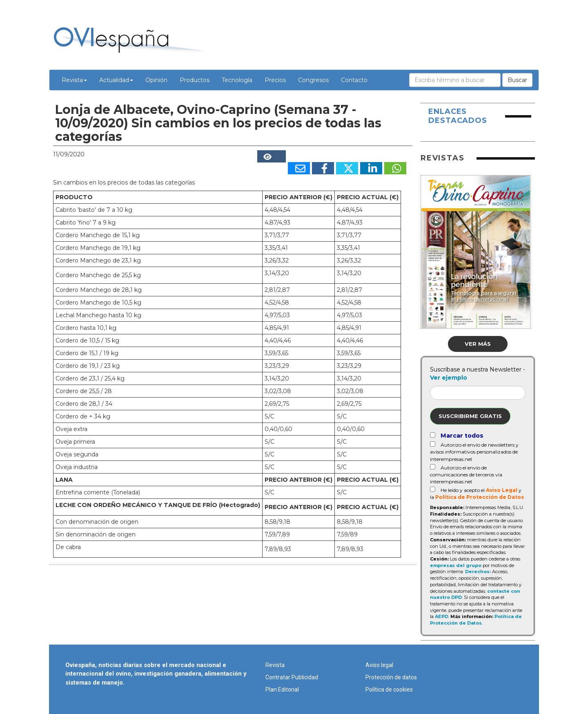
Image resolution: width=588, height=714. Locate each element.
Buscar (517, 80)
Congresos (313, 80)
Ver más (478, 344)
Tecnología (237, 80)
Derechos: (478, 572)
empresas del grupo (456, 565)
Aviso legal (379, 665)
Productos (195, 80)
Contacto (354, 80)
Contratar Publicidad (292, 677)
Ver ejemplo (449, 378)
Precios (275, 80)
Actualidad (116, 80)
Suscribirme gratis (470, 416)
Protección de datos (391, 677)
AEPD (442, 616)
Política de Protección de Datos (480, 497)
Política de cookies (389, 690)
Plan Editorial (282, 690)
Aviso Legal (502, 490)
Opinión (156, 80)
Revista (74, 80)
